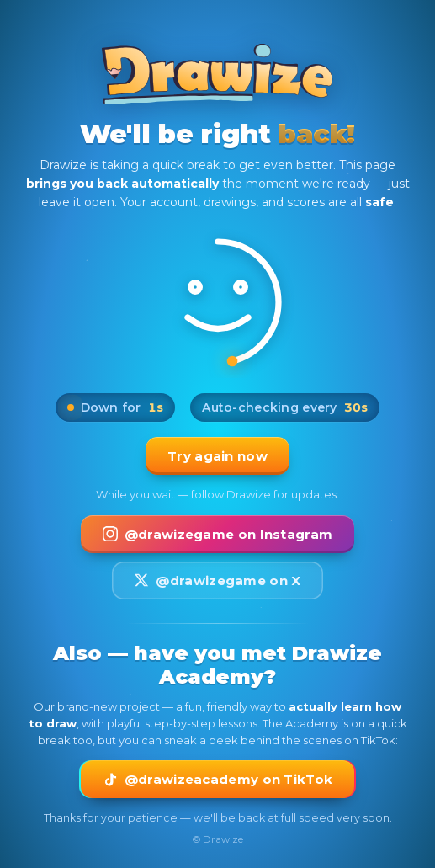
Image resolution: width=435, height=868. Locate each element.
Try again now (217, 456)
